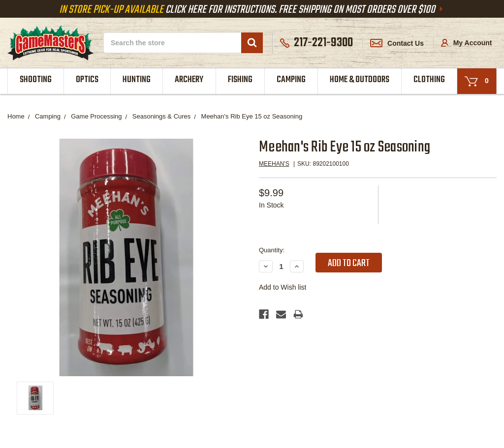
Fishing (240, 80)
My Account (467, 43)
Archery (189, 80)
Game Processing (96, 116)
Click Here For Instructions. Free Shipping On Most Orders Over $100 (252, 10)
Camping (291, 80)
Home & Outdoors (360, 80)
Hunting (137, 80)
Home (16, 116)
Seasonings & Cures (162, 116)
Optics (87, 80)
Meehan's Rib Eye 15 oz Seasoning (252, 116)
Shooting (36, 80)
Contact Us (397, 43)
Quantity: (272, 250)
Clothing (429, 80)
